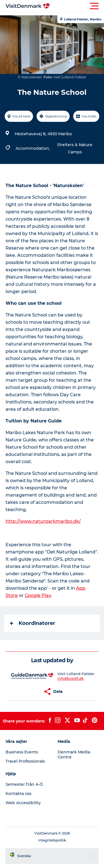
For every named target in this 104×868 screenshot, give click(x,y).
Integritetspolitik (52, 840)
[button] (77, 6)
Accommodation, (33, 148)
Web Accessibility (23, 803)
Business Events (22, 752)
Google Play (38, 595)
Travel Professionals (25, 761)
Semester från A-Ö (24, 784)
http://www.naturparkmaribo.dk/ (43, 521)
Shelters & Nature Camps (75, 148)
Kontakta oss (18, 794)
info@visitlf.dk (71, 678)
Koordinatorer (33, 623)
